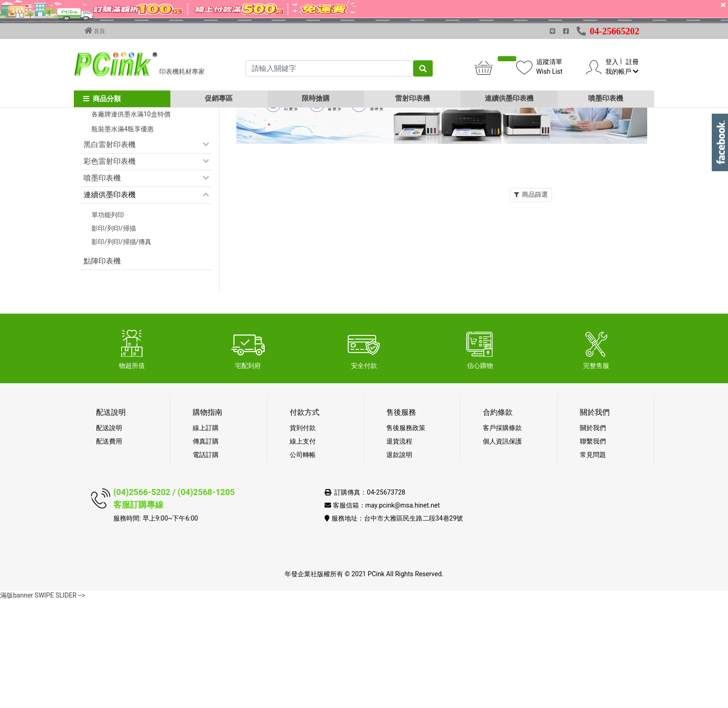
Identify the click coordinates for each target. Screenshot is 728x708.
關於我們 (593, 535)
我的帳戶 (622, 71)
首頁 (95, 31)
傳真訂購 (206, 549)
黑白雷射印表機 (110, 252)
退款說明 (399, 562)
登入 (612, 62)
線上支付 (303, 549)
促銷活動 (98, 172)
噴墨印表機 (606, 98)
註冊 (632, 62)
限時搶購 (316, 98)
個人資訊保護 (502, 549)
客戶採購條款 (502, 535)
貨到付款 (303, 535)
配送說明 (109, 535)
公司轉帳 (303, 562)
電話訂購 (206, 562)
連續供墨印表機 (509, 98)
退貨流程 (399, 549)
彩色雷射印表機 (110, 269)
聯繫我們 (593, 549)
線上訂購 (206, 535)
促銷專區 (219, 98)
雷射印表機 (413, 98)
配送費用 (109, 549)
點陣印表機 (102, 369)
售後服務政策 (406, 535)
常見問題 (593, 562)
